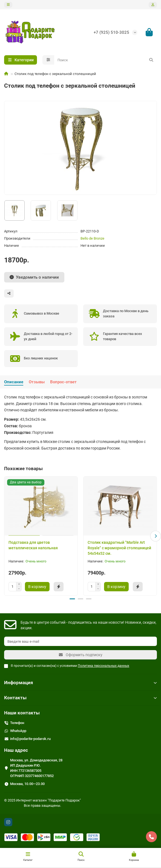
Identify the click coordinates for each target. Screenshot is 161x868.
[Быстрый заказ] (59, 587)
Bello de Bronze (92, 238)
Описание (14, 382)
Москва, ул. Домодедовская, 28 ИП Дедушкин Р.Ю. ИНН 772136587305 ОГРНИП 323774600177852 (36, 768)
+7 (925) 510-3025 (111, 32)
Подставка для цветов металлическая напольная (33, 545)
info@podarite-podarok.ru (30, 738)
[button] (156, 536)
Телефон (17, 723)
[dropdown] (8, 5)
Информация (81, 682)
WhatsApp (18, 730)
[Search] (106, 60)
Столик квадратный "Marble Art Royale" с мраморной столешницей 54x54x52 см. (119, 548)
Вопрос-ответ (63, 382)
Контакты (81, 697)
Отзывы (37, 382)
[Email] (81, 641)
